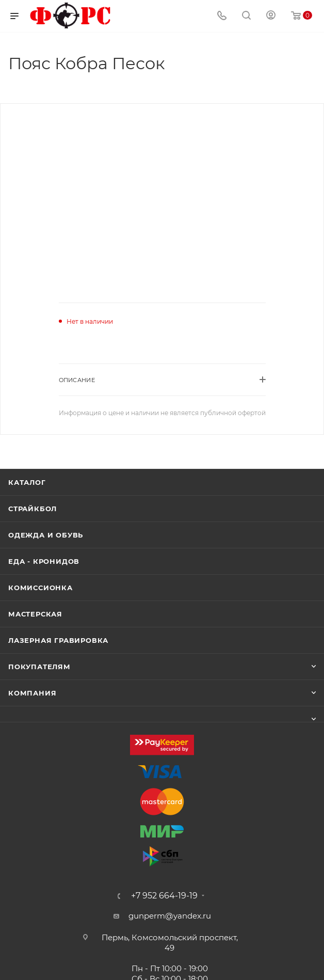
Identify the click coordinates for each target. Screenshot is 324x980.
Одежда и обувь (46, 535)
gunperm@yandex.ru (170, 916)
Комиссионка (40, 588)
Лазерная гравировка (58, 640)
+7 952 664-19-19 (164, 896)
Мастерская (35, 614)
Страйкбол (33, 509)
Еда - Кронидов (44, 561)
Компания (32, 693)
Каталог (27, 482)
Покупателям (39, 667)
